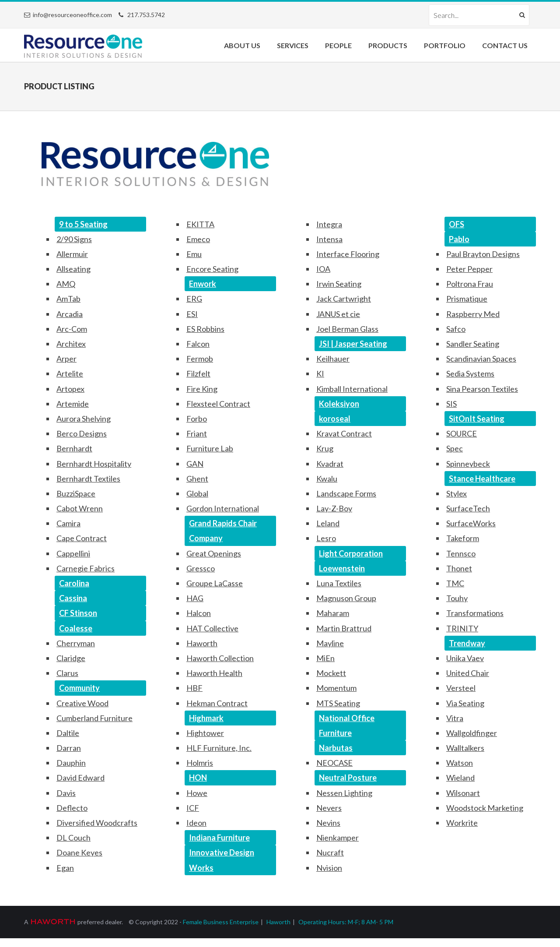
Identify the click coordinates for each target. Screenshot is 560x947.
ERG (194, 299)
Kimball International (352, 389)
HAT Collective (212, 628)
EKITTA (200, 224)
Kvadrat (330, 464)
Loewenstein (342, 568)
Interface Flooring (348, 254)
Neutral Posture (348, 778)
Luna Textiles (339, 583)
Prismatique (467, 299)
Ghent (197, 479)
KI (320, 373)
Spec (455, 448)
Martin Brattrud (344, 628)
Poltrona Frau (470, 284)
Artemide (73, 404)
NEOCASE (334, 763)
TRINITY (462, 628)
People (338, 45)
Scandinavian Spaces (481, 359)
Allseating (73, 269)
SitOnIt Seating (477, 419)
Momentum (336, 688)
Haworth (202, 643)
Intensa (329, 239)
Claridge (71, 658)
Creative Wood (82, 703)
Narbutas (336, 748)
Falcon (198, 344)
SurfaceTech (468, 508)
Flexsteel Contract (218, 404)
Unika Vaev (465, 658)
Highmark (206, 718)
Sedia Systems (470, 373)
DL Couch (73, 838)
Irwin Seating (339, 284)
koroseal (335, 419)
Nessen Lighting (344, 793)
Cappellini (73, 553)
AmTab (68, 299)
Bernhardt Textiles (88, 479)
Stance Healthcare (482, 479)
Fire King (202, 389)
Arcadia (70, 314)
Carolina (74, 583)
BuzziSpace (76, 493)
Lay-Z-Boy (334, 508)
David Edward (80, 778)
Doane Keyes (79, 852)
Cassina (73, 598)
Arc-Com (72, 329)
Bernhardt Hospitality (94, 464)
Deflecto (72, 808)
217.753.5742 (146, 15)
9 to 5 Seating (83, 224)
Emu (194, 254)
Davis (66, 793)
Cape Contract (82, 538)
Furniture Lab (210, 448)
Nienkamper (338, 838)
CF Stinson (78, 613)
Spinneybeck (468, 464)
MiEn (325, 658)
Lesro (326, 538)
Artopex (70, 389)
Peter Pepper (469, 269)
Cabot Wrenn (80, 508)
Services (293, 45)
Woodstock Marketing (485, 808)
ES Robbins (205, 329)
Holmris (200, 763)
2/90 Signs (74, 239)
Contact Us (505, 45)
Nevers (329, 808)
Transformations (475, 613)
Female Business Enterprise (221, 922)
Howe (197, 793)
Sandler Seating (473, 344)
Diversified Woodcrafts (97, 823)
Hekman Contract (217, 703)
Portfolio (445, 45)
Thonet (459, 568)
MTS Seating (338, 703)
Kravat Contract (344, 433)
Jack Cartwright (344, 299)
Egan (65, 868)
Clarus (67, 673)
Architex (71, 344)
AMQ (66, 284)
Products (388, 45)
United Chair (468, 673)
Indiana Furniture (219, 838)
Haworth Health (214, 673)
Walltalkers (465, 748)
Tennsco (461, 553)
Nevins (328, 823)
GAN (195, 464)
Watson (460, 763)
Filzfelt (198, 373)
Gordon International (223, 508)
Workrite (462, 823)
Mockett (331, 673)
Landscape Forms (346, 493)
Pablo (459, 239)
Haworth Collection (220, 658)
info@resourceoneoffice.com (72, 15)
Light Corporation (351, 553)
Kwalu (327, 479)
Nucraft (330, 852)
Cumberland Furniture (94, 718)
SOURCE (462, 433)
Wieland (460, 778)
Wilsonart (463, 793)
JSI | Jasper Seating (353, 344)
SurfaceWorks (471, 523)
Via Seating (465, 703)
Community (79, 688)
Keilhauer (333, 359)
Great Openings (214, 553)
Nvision (329, 868)
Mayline (330, 643)
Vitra (455, 718)
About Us (242, 45)
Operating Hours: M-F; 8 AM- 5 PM (346, 922)
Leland (328, 523)
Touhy (457, 598)
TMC (455, 583)
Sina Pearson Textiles (482, 389)
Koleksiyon (339, 404)
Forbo (197, 419)
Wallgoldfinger (472, 733)
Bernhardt (74, 448)
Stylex (457, 493)
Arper (66, 359)
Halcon (199, 613)
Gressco (201, 568)
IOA (323, 269)
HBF (194, 688)
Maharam (333, 613)
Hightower (205, 733)
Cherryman (76, 643)
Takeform (463, 538)
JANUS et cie (338, 314)
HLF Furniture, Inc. (219, 748)
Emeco (198, 239)
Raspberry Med (473, 314)
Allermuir (72, 254)
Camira (68, 523)
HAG (195, 598)
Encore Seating (212, 269)
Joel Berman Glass (347, 329)
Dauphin (71, 763)
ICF (193, 808)
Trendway (467, 643)
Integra (329, 224)
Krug (325, 448)
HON (198, 778)
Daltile (68, 733)
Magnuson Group (346, 598)
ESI (192, 314)
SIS (451, 404)
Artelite (70, 373)
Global (197, 493)
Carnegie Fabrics (86, 568)
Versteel (461, 688)
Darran (69, 748)
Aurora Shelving (84, 419)
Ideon (196, 823)
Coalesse (76, 628)
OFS (457, 224)
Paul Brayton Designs (483, 254)
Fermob (200, 359)
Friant (197, 433)
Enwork (203, 284)
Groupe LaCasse (215, 583)
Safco (456, 329)
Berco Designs (82, 433)
